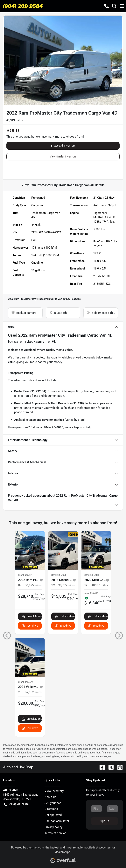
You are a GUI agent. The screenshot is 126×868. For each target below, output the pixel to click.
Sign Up (105, 821)
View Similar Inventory (63, 157)
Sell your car (53, 803)
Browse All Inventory (63, 146)
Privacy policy (53, 827)
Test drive (30, 626)
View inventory (54, 791)
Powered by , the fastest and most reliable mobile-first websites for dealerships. (63, 853)
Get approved (53, 815)
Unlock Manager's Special (32, 616)
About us (50, 797)
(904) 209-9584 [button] (16, 804)
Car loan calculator (57, 821)
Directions (51, 809)
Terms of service (55, 833)
